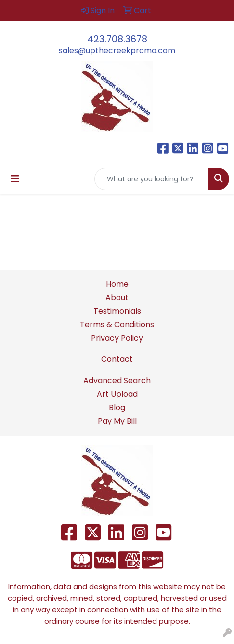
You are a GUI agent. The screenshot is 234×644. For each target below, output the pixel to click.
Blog (117, 407)
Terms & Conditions (117, 324)
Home (117, 284)
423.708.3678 (117, 39)
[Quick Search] (152, 179)
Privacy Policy (117, 338)
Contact (117, 359)
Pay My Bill (117, 421)
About (117, 297)
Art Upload (117, 394)
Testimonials (117, 311)
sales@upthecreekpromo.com (117, 50)
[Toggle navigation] (15, 179)
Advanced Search (117, 380)
